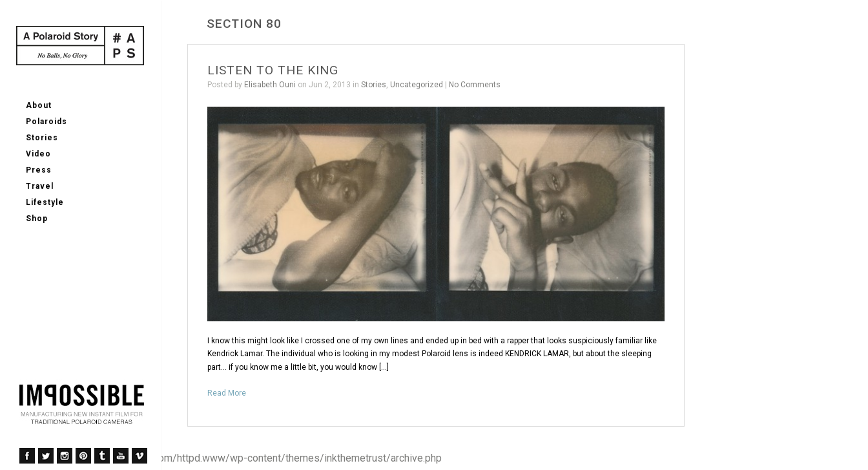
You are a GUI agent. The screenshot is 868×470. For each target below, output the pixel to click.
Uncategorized (417, 85)
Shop (37, 219)
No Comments (475, 85)
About (39, 105)
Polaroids (46, 122)
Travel (40, 186)
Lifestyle (45, 202)
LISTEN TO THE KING (273, 70)
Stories (42, 138)
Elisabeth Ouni (270, 85)
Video (38, 154)
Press (39, 170)
